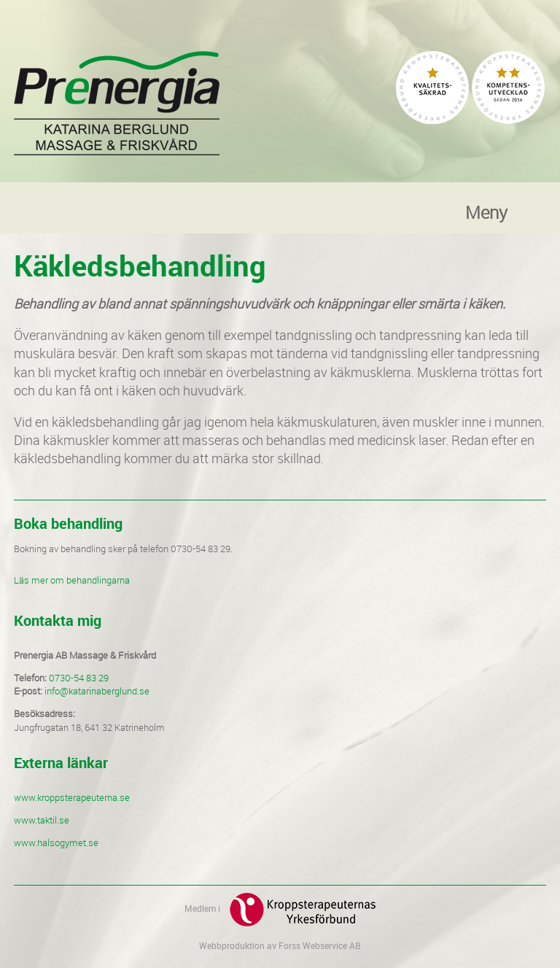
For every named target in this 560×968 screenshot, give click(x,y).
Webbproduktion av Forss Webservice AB (280, 945)
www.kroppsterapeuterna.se (72, 797)
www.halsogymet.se (56, 843)
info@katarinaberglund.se (97, 691)
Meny (486, 209)
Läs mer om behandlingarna (72, 580)
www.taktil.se (42, 820)
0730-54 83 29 (79, 678)
